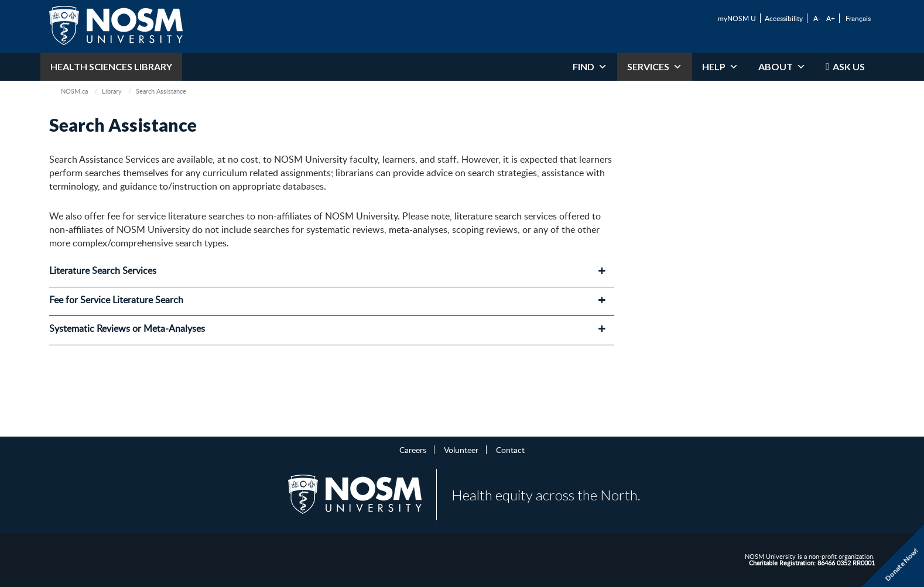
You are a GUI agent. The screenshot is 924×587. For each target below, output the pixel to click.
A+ (831, 18)
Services (655, 67)
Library (112, 91)
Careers (413, 449)
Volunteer (461, 449)
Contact (510, 449)
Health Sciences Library (111, 66)
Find (590, 67)
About (782, 67)
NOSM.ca (74, 91)
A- (817, 18)
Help (720, 67)
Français (858, 18)
